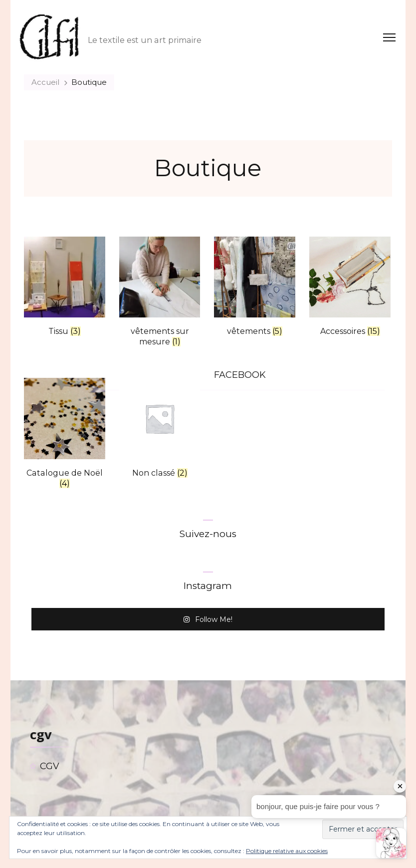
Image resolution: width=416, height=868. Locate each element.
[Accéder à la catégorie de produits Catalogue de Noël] (65, 435)
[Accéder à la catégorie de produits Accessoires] (350, 289)
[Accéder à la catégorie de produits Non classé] (160, 430)
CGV (50, 766)
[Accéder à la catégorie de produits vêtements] (255, 289)
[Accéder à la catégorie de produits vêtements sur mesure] (160, 294)
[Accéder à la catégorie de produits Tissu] (65, 289)
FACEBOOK (240, 375)
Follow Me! (208, 619)
